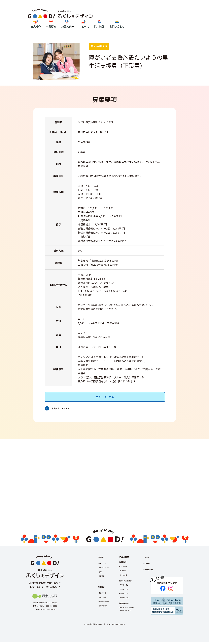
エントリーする (105, 387)
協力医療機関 (105, 608)
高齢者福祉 (104, 595)
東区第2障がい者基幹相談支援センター (133, 611)
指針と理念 (104, 565)
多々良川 (128, 572)
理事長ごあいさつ (107, 569)
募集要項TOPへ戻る (62, 399)
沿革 (101, 574)
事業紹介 (116, 17)
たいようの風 (130, 600)
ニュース (149, 17)
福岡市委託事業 (106, 603)
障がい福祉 (104, 599)
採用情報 (164, 17)
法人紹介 (101, 17)
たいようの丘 (130, 591)
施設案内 (132, 17)
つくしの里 (129, 577)
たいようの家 (130, 595)
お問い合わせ (182, 17)
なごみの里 (129, 568)
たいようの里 (130, 587)
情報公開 (103, 578)
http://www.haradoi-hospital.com (45, 611)
